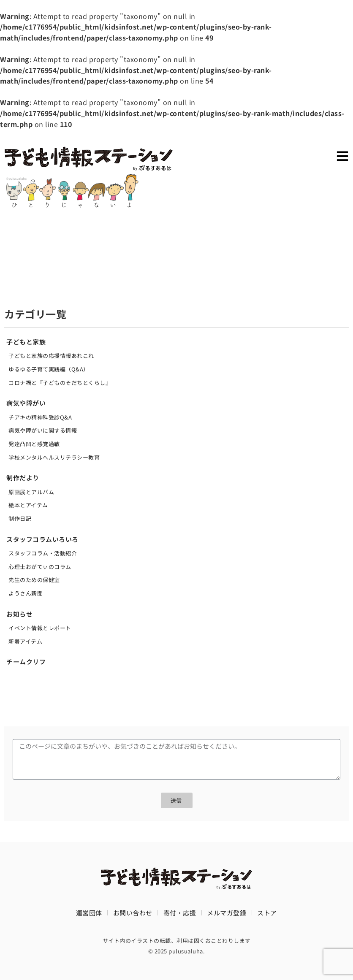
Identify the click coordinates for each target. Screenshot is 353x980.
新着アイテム (25, 641)
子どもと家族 (26, 342)
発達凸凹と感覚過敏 (34, 444)
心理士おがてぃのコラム (40, 567)
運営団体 (89, 913)
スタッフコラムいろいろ (42, 539)
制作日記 (20, 518)
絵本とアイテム (28, 505)
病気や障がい (26, 403)
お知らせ (19, 614)
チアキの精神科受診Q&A (40, 417)
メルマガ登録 (227, 913)
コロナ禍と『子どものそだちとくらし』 (60, 383)
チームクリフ (26, 662)
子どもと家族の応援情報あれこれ (51, 356)
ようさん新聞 (26, 593)
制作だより (23, 478)
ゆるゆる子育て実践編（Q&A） (49, 369)
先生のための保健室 (34, 580)
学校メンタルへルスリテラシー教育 (54, 457)
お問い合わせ (133, 913)
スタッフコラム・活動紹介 (43, 553)
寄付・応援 (180, 913)
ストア (267, 913)
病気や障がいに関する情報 (43, 430)
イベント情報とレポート (40, 628)
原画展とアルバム (31, 492)
